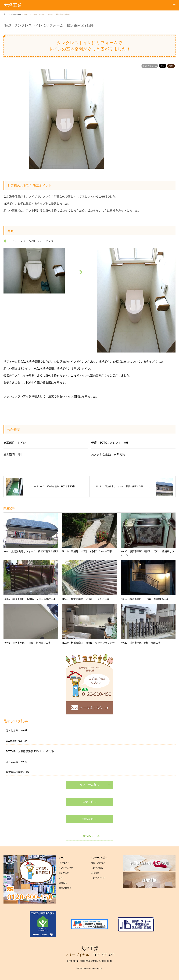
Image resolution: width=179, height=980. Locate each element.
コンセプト (64, 863)
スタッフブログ (98, 878)
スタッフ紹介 (97, 868)
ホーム (62, 858)
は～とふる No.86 (17, 762)
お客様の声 (64, 873)
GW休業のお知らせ (17, 741)
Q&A (61, 878)
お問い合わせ (65, 888)
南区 (163, 66)
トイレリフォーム (150, 66)
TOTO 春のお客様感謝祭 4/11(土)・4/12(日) (30, 751)
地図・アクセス (98, 863)
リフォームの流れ (99, 858)
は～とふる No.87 (17, 730)
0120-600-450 (104, 955)
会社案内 (63, 883)
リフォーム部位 (89, 785)
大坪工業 (89, 949)
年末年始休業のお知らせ (19, 772)
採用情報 (95, 873)
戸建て (171, 66)
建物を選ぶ (89, 802)
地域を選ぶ (89, 819)
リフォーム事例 (66, 868)
